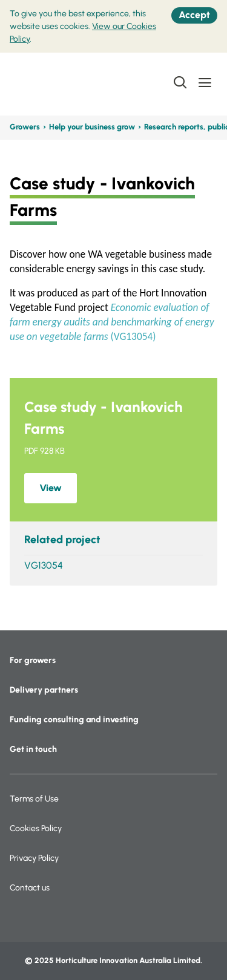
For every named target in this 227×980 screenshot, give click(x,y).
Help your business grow (92, 127)
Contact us (30, 888)
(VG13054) (112, 322)
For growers (33, 660)
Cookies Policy (36, 828)
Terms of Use (34, 799)
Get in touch (33, 749)
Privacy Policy (34, 858)
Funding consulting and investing (74, 720)
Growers (25, 127)
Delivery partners (44, 690)
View (51, 488)
